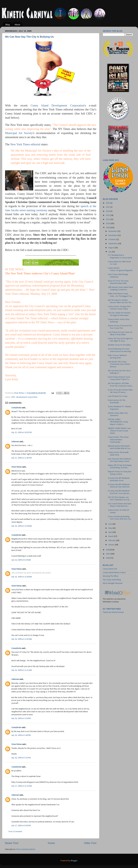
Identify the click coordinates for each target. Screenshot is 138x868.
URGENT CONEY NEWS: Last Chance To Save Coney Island (119, 431)
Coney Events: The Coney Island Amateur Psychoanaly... (118, 440)
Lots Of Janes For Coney (118, 396)
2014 (108, 211)
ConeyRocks (16, 408)
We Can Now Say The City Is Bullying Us (29, 37)
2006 (108, 558)
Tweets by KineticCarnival (113, 612)
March (111, 536)
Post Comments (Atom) (26, 849)
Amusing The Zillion (111, 576)
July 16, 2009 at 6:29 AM (21, 560)
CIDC (13, 397)
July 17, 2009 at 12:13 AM (22, 786)
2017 (108, 207)
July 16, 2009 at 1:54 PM (21, 719)
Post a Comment (15, 832)
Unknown (15, 442)
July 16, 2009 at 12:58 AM (22, 526)
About (17, 25)
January (112, 545)
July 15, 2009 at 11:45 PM (22, 458)
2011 (108, 219)
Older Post (90, 843)
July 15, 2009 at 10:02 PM (22, 433)
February (112, 541)
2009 (108, 228)
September (113, 244)
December (113, 231)
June (110, 524)
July (110, 252)
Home (51, 843)
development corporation (27, 397)
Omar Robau (17, 467)
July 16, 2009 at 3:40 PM (21, 735)
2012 (108, 215)
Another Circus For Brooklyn (119, 345)
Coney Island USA (110, 569)
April (111, 532)
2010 (108, 224)
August (112, 248)
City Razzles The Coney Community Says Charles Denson (119, 364)
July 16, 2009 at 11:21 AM (22, 670)
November (113, 235)
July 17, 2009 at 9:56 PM (21, 826)
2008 (108, 550)
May (110, 528)
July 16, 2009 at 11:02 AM (22, 639)
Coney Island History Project (114, 573)
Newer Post (12, 843)
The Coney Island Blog (112, 580)
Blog (8, 25)
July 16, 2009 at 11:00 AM (22, 577)
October (112, 240)
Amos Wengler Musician (113, 583)
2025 (108, 203)
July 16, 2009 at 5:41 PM (21, 758)
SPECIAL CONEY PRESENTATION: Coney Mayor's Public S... (118, 422)
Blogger (74, 861)
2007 (108, 554)
